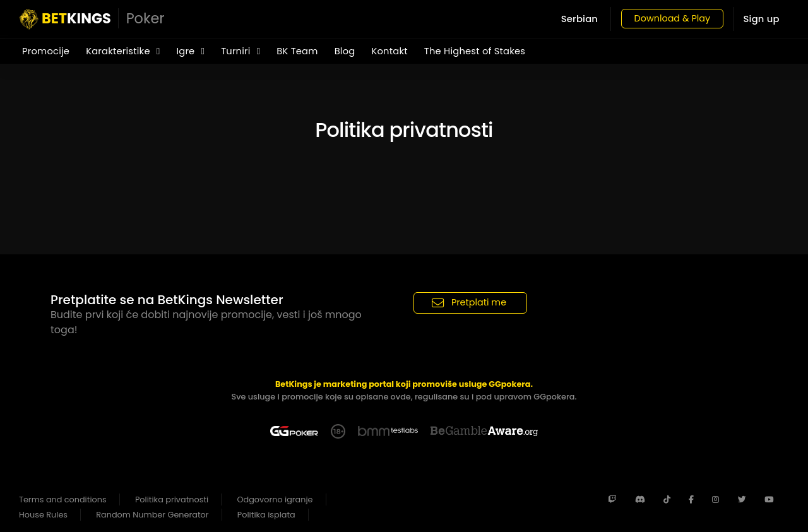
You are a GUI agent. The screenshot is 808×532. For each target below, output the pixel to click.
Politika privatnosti (172, 499)
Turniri (241, 51)
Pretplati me (469, 303)
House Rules (43, 515)
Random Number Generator (152, 515)
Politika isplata (266, 515)
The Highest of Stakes (475, 51)
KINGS (92, 19)
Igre (190, 51)
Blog (345, 51)
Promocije (46, 51)
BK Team (297, 51)
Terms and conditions (63, 499)
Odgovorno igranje (275, 499)
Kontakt (389, 51)
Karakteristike (123, 51)
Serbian (572, 19)
